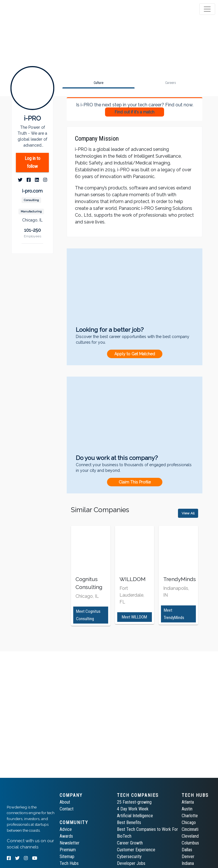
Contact (67, 809)
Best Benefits (129, 822)
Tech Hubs (69, 863)
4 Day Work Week (133, 809)
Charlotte (190, 816)
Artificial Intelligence (135, 816)
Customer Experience (136, 850)
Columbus (190, 843)
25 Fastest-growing (134, 802)
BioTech (124, 836)
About (65, 802)
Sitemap (67, 857)
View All (188, 513)
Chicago (189, 822)
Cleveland (190, 836)
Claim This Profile (135, 482)
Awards (66, 836)
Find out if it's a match (135, 112)
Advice (66, 829)
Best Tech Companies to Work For (147, 829)
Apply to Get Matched (135, 354)
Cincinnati (190, 829)
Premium (68, 850)
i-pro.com (32, 191)
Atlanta (188, 802)
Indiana (188, 863)
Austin (187, 809)
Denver (188, 857)
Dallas (187, 850)
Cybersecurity (129, 857)
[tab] (26, 9)
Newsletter (70, 843)
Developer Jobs (131, 863)
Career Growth (130, 843)
